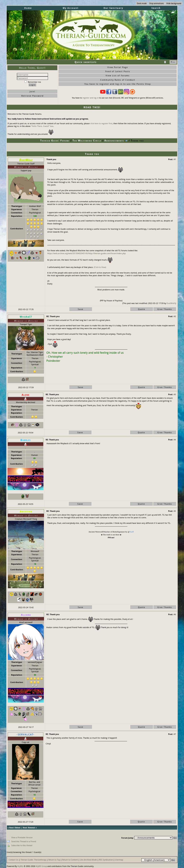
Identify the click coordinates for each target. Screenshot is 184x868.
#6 (175, 614)
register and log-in (91, 98)
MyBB (20, 866)
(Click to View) (100, 267)
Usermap (119, 860)
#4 (175, 440)
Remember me (33, 82)
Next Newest (29, 828)
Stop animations (157, 3)
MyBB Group (41, 866)
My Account (71, 8)
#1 (175, 159)
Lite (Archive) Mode (88, 860)
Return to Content (70, 860)
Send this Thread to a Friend (24, 841)
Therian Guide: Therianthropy (33, 860)
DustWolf (171, 303)
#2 (175, 316)
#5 (175, 511)
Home (28, 8)
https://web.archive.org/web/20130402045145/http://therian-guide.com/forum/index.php (86, 253)
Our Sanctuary (113, 8)
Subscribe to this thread (22, 845)
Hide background (174, 3)
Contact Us (13, 860)
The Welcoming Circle (87, 141)
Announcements (114, 141)
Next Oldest (15, 828)
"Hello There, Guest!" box (42, 126)
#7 (175, 734)
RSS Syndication (106, 860)
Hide (173, 62)
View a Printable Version (22, 837)
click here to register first (101, 123)
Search (156, 8)
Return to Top (54, 860)
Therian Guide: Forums (55, 141)
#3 (175, 394)
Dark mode (142, 3)
